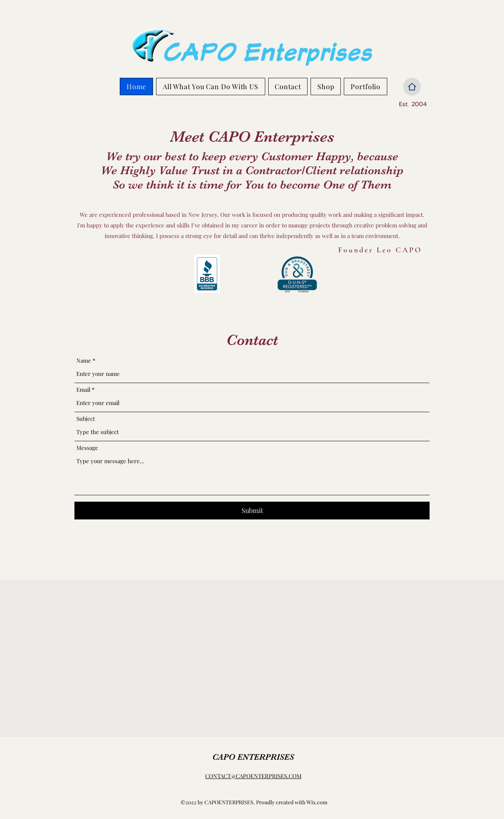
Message (87, 448)
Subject (86, 419)
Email (83, 390)
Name (84, 361)
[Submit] (252, 511)
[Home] (412, 87)
